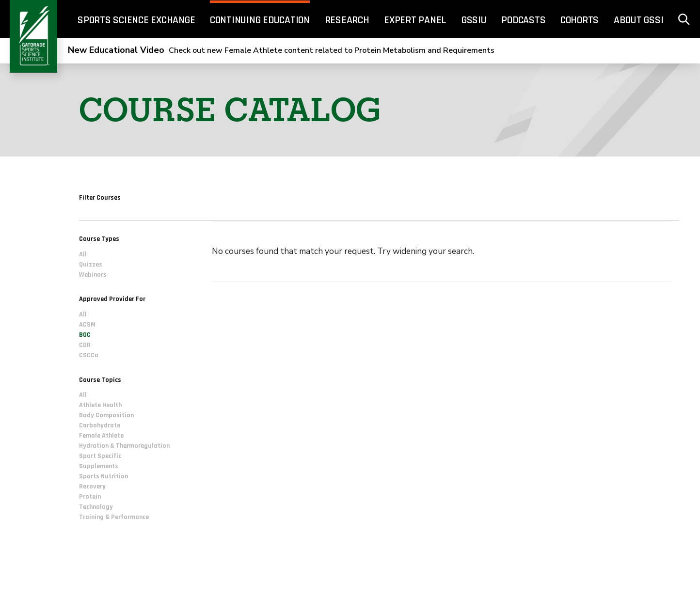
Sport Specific (100, 456)
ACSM (87, 325)
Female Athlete (101, 436)
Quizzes (91, 265)
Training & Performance (114, 517)
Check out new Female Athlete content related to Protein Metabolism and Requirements (281, 50)
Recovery (92, 487)
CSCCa (89, 355)
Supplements (99, 466)
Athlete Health (100, 405)
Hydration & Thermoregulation (124, 446)
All (83, 254)
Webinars (93, 275)
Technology (96, 507)
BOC (85, 335)
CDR (85, 345)
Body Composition (106, 415)
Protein (90, 497)
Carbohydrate (100, 425)
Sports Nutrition (103, 476)
